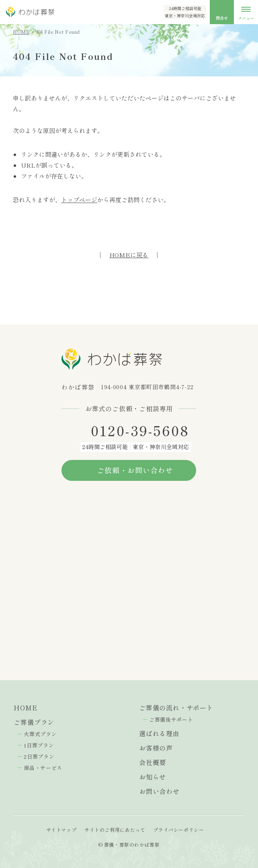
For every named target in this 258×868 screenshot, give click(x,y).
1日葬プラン (39, 745)
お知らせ (153, 777)
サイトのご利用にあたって (115, 830)
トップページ (79, 200)
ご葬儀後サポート (171, 719)
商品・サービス (43, 768)
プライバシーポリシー (178, 830)
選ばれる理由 (159, 733)
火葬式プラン (40, 734)
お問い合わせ (159, 791)
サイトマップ (61, 830)
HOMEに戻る (129, 255)
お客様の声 (156, 748)
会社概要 (153, 762)
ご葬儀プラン (34, 722)
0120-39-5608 (140, 431)
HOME (21, 32)
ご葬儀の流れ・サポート (176, 708)
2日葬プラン (39, 756)
